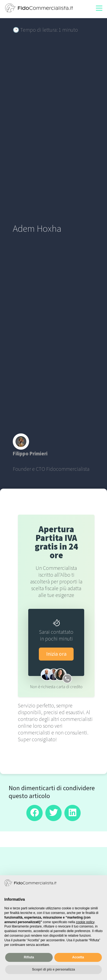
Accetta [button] (78, 957)
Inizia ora (56, 654)
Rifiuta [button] (29, 957)
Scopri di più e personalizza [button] (53, 969)
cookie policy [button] (85, 922)
